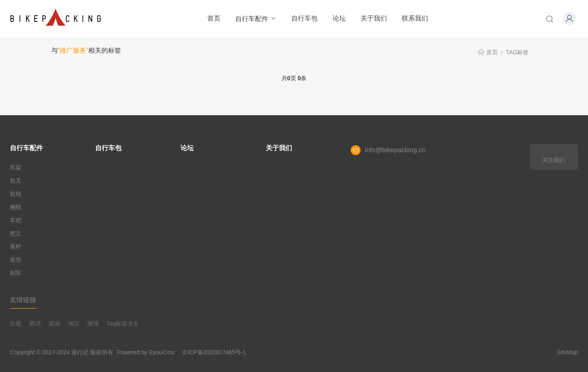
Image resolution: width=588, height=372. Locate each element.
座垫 (16, 260)
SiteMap (567, 352)
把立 (16, 233)
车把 (16, 220)
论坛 (339, 18)
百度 (16, 323)
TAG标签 (518, 52)
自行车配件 (256, 19)
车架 (16, 167)
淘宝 (74, 323)
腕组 (16, 207)
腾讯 (35, 323)
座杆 (16, 246)
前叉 (16, 181)
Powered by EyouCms (145, 352)
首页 (214, 18)
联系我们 (415, 18)
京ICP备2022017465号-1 (214, 352)
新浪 (54, 323)
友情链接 (23, 300)
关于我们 (374, 18)
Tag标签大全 (123, 323)
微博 (93, 323)
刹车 (16, 273)
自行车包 (305, 18)
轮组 (16, 194)
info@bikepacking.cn (395, 150)
